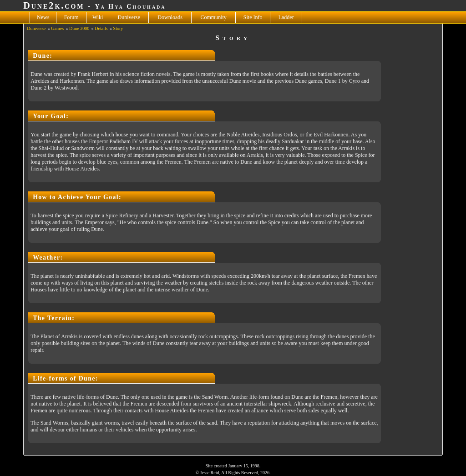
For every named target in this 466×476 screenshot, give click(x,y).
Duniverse (129, 17)
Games (57, 28)
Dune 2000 (79, 28)
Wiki (98, 17)
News (43, 17)
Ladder (286, 17)
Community (214, 17)
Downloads (170, 17)
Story (118, 28)
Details (101, 28)
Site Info (253, 17)
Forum (71, 17)
